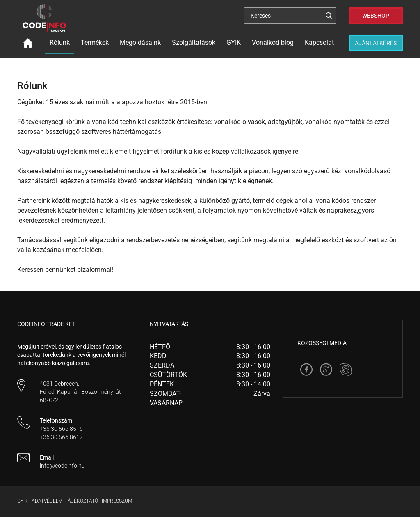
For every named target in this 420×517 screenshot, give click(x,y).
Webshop (376, 16)
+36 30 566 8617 (61, 437)
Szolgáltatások (194, 43)
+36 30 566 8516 (61, 429)
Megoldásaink (140, 43)
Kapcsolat (319, 43)
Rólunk (60, 43)
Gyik (23, 501)
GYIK (234, 43)
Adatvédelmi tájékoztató (65, 501)
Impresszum (117, 501)
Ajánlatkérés (376, 43)
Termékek (95, 43)
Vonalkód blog (273, 43)
